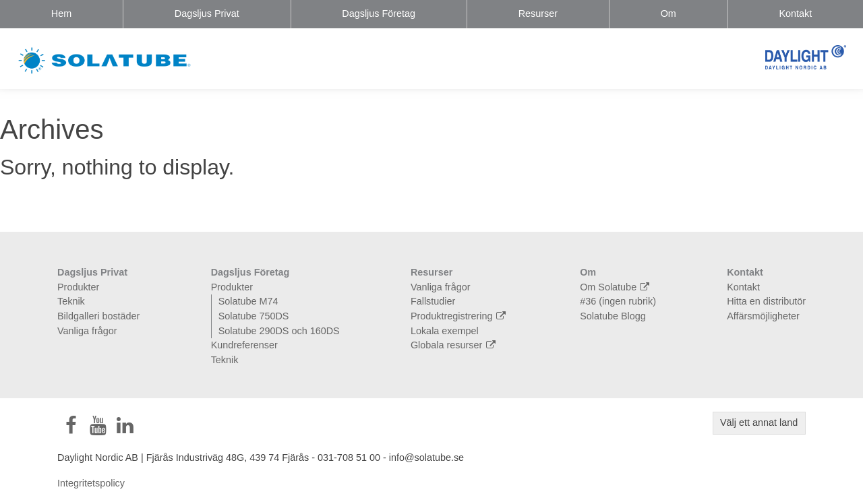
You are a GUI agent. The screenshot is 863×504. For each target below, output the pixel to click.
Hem (61, 13)
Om (668, 13)
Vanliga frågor (87, 331)
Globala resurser (455, 345)
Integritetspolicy (91, 483)
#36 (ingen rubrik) (618, 301)
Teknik (71, 301)
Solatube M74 (248, 301)
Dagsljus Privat (207, 13)
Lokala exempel (445, 331)
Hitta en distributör (766, 301)
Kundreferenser (244, 345)
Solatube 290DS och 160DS (279, 331)
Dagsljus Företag (379, 13)
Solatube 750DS (254, 316)
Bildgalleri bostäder (98, 316)
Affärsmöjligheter (763, 316)
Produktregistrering (460, 316)
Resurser (538, 13)
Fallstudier (433, 301)
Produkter (78, 287)
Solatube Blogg (613, 316)
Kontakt (795, 13)
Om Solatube (616, 287)
